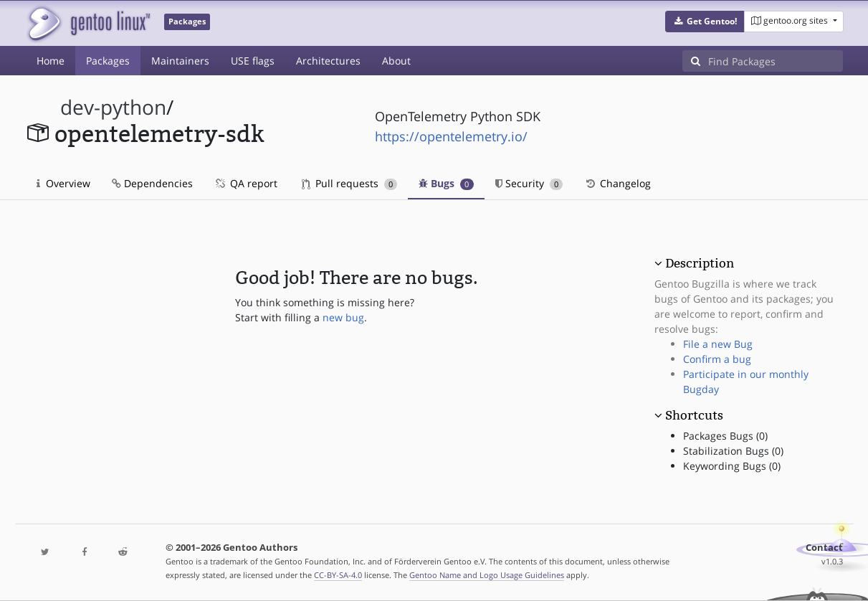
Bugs (446, 183)
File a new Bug (718, 344)
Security (529, 183)
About (396, 61)
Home (51, 61)
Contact (824, 548)
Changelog (617, 183)
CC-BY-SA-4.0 (338, 575)
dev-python (113, 107)
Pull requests (350, 183)
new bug (343, 317)
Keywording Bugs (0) (732, 466)
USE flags (253, 61)
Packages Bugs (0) (725, 436)
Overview (63, 183)
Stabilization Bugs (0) (733, 451)
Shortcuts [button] (694, 415)
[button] (705, 22)
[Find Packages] (776, 61)
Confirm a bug (717, 359)
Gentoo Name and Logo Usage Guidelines (487, 575)
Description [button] (700, 263)
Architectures (328, 61)
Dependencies (152, 183)
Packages (108, 61)
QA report (246, 183)
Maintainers (180, 61)
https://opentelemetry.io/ (451, 136)
